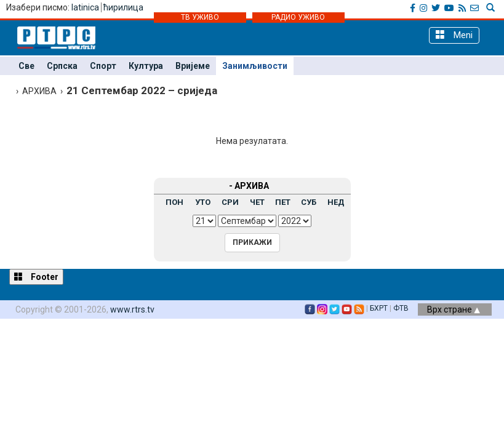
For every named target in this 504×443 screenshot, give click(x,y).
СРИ (230, 202)
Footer (36, 277)
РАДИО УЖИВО (298, 17)
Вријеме (193, 66)
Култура (146, 66)
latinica (85, 7)
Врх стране (454, 309)
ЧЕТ (257, 202)
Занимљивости (255, 66)
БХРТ (379, 308)
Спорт (103, 66)
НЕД (336, 202)
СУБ (309, 202)
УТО (203, 202)
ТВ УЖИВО (200, 17)
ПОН (174, 202)
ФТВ (401, 308)
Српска (62, 66)
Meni (454, 35)
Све (26, 66)
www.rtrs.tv (132, 309)
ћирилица (123, 7)
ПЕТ (283, 202)
